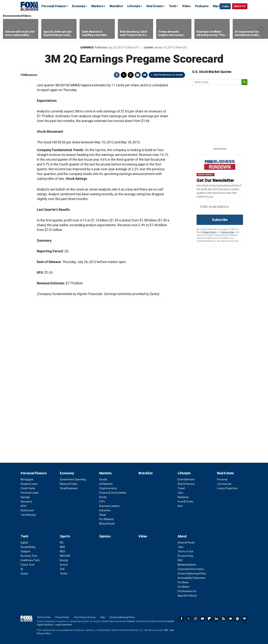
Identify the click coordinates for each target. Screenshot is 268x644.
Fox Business (29, 6)
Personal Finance (54, 6)
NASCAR (65, 556)
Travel (181, 488)
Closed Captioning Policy (192, 574)
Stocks (103, 479)
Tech (172, 6)
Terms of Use (228, 232)
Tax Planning (28, 515)
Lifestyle (134, 6)
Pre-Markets (106, 519)
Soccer (64, 565)
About (182, 536)
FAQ (180, 560)
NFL (62, 543)
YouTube (202, 619)
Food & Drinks (185, 502)
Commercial (224, 484)
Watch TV (240, 6)
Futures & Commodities (113, 493)
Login (225, 6)
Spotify (237, 619)
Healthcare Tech (30, 560)
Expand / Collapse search (216, 6)
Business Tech (29, 556)
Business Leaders (109, 506)
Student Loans (29, 484)
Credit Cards (28, 488)
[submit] (244, 82)
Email (145, 75)
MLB (62, 551)
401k (23, 506)
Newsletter (230, 619)
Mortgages (27, 479)
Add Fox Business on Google (168, 75)
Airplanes (183, 497)
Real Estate (155, 6)
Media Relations (187, 565)
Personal (222, 479)
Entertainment (186, 479)
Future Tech (28, 565)
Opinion (105, 536)
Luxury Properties (227, 488)
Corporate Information (191, 569)
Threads (131, 75)
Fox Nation (184, 587)
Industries (105, 510)
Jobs (180, 547)
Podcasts (202, 6)
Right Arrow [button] (261, 29)
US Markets (106, 484)
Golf (62, 569)
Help (103, 617)
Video (186, 6)
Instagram (195, 619)
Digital (24, 543)
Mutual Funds (107, 524)
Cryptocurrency (108, 488)
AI (22, 569)
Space (24, 574)
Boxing (64, 560)
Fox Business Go (187, 591)
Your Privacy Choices (85, 617)
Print (138, 75)
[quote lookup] (217, 82)
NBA (62, 547)
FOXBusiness (29, 75)
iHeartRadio (244, 619)
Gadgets (25, 551)
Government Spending (73, 479)
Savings (25, 497)
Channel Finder (186, 543)
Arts (180, 506)
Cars (180, 493)
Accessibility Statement (191, 578)
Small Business (69, 488)
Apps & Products (187, 596)
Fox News (183, 582)
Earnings (87, 47)
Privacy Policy (209, 232)
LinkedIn (216, 619)
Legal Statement (63, 625)
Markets (97, 6)
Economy (79, 6)
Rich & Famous (186, 484)
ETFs (102, 502)
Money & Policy (69, 484)
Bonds (103, 497)
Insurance (26, 502)
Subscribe (220, 220)
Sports (65, 536)
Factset (131, 621)
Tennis (64, 574)
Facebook (117, 75)
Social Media (28, 547)
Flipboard (209, 619)
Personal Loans (30, 493)
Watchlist (116, 6)
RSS (223, 619)
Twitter (124, 75)
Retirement (27, 510)
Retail (103, 515)
